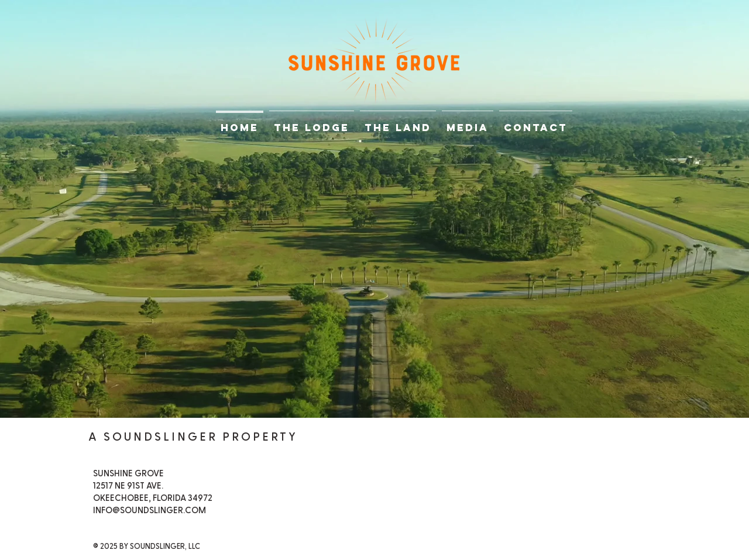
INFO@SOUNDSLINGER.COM (150, 511)
